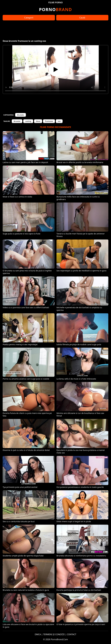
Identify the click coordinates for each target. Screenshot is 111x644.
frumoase (49, 121)
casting (28, 121)
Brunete (20, 115)
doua (38, 121)
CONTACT (72, 634)
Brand (55, 9)
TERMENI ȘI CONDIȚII (54, 634)
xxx (59, 121)
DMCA (38, 634)
